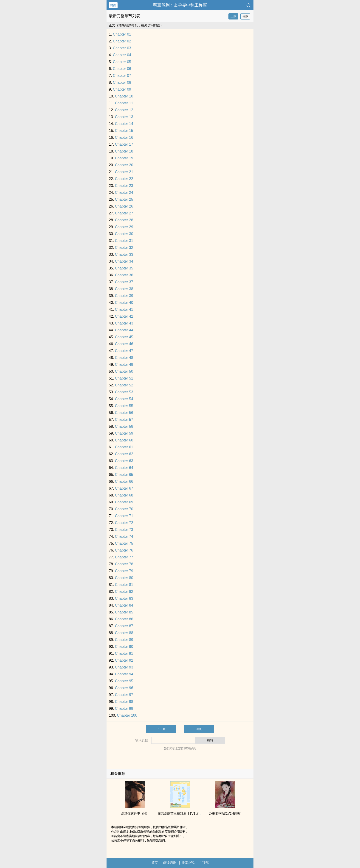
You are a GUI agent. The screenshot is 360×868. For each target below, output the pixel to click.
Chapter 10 (124, 96)
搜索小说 (188, 863)
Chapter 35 (124, 268)
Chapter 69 (124, 502)
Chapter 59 (124, 433)
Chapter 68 (124, 495)
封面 (113, 5)
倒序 (245, 16)
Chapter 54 (124, 399)
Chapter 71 (124, 516)
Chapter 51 (124, 378)
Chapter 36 (124, 275)
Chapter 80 (124, 578)
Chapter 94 (124, 674)
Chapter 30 (124, 234)
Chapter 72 (124, 523)
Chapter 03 (122, 48)
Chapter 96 (124, 688)
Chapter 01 (122, 34)
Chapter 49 (124, 365)
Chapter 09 (122, 89)
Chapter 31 (124, 241)
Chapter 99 (124, 709)
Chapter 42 (124, 316)
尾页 (199, 729)
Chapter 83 (124, 598)
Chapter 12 (124, 110)
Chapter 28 (124, 220)
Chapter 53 (124, 392)
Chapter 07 (122, 76)
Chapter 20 (124, 165)
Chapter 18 (124, 151)
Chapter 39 (124, 296)
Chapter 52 (124, 385)
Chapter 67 (124, 488)
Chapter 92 (124, 660)
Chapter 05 (122, 62)
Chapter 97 (124, 695)
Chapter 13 (124, 117)
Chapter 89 (124, 640)
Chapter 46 (124, 344)
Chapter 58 (124, 426)
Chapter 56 (124, 413)
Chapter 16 (124, 137)
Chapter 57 (124, 420)
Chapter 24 (124, 193)
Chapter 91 (124, 653)
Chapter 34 (124, 261)
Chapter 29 (124, 227)
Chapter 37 (124, 282)
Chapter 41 (124, 309)
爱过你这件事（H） (135, 813)
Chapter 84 (124, 605)
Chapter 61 (124, 447)
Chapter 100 (127, 715)
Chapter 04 (122, 55)
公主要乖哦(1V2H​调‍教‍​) (225, 813)
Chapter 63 (124, 461)
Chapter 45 (124, 337)
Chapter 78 (124, 564)
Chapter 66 (124, 481)
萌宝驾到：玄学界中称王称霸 (180, 5)
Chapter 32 (124, 248)
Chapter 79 (124, 571)
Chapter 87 (124, 626)
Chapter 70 (124, 509)
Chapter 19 (124, 158)
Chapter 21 (124, 172)
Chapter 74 (124, 537)
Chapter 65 (124, 475)
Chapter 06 (122, 69)
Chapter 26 (124, 206)
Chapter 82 (124, 592)
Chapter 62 (124, 454)
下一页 (161, 729)
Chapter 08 (122, 82)
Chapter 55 (124, 406)
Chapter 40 (124, 303)
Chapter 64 (124, 468)
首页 (155, 863)
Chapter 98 (124, 702)
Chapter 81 (124, 585)
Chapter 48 (124, 358)
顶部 (204, 863)
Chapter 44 (124, 330)
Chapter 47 (124, 351)
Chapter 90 (124, 647)
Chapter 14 (124, 124)
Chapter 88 (124, 633)
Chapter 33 (124, 254)
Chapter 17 (124, 144)
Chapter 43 (124, 323)
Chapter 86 (124, 619)
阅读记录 (170, 863)
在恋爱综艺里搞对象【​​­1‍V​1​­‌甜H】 (181, 813)
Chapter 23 (124, 186)
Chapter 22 (124, 179)
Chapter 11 (124, 103)
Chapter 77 (124, 557)
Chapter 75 (124, 543)
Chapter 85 (124, 612)
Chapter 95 (124, 681)
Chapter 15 (124, 131)
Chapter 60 (124, 440)
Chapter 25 (124, 199)
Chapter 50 (124, 371)
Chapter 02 (122, 41)
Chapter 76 (124, 550)
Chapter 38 (124, 289)
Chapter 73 (124, 530)
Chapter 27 (124, 213)
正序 (233, 16)
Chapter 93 (124, 667)
